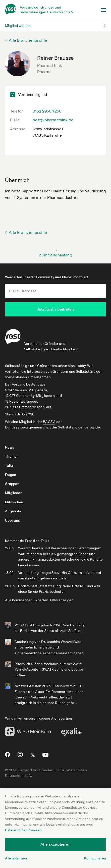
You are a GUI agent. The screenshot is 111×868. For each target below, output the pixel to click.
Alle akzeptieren (55, 844)
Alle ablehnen (16, 858)
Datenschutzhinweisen (23, 830)
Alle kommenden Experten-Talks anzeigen (39, 599)
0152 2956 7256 (47, 111)
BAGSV (49, 420)
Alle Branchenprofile (28, 40)
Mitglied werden (18, 26)
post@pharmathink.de (53, 120)
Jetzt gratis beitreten (55, 309)
